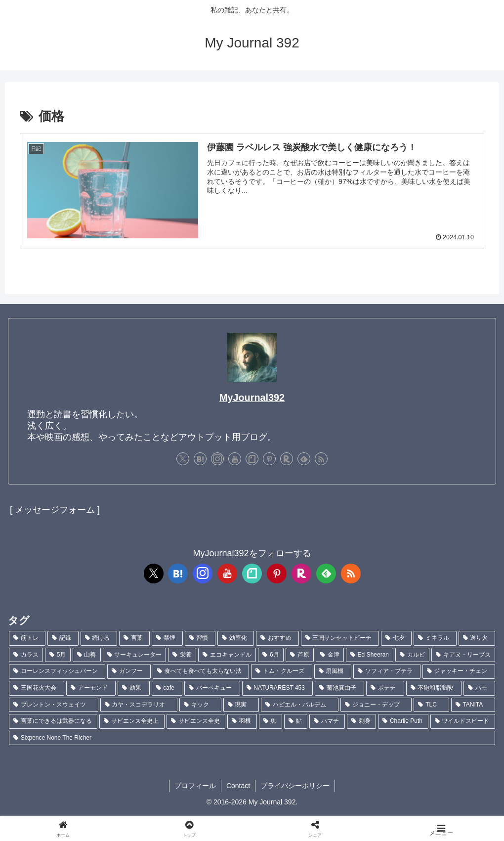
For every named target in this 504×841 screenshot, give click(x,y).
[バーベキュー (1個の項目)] (212, 688)
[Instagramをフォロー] (217, 459)
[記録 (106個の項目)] (63, 638)
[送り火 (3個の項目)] (477, 638)
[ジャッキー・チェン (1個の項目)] (459, 671)
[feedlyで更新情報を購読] (304, 459)
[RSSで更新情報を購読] (321, 459)
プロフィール (195, 786)
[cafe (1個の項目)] (167, 688)
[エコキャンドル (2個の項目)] (227, 655)
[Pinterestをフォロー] (269, 459)
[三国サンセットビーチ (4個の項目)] (340, 638)
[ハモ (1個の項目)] (479, 688)
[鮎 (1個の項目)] (296, 721)
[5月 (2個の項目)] (58, 655)
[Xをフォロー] (183, 459)
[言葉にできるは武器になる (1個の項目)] (53, 721)
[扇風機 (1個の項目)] (333, 671)
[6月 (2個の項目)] (271, 655)
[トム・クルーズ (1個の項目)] (281, 671)
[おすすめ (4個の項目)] (277, 638)
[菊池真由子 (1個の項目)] (339, 688)
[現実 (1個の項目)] (241, 705)
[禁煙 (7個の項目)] (167, 638)
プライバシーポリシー (295, 786)
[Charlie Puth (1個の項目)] (403, 721)
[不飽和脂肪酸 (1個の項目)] (434, 688)
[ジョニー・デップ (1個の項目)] (376, 705)
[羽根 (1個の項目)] (242, 721)
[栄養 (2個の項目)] (182, 655)
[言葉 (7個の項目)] (134, 638)
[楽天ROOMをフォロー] (287, 459)
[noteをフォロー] (252, 459)
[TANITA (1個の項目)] (473, 705)
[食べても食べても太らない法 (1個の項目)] (201, 671)
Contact (238, 786)
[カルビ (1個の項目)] (412, 655)
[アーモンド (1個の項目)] (91, 688)
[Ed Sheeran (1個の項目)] (370, 655)
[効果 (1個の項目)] (133, 688)
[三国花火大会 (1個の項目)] (37, 688)
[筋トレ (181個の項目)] (27, 638)
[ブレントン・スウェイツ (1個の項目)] (54, 705)
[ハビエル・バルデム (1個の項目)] (300, 705)
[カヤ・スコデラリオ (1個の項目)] (139, 705)
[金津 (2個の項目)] (330, 655)
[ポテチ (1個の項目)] (385, 688)
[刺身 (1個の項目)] (361, 721)
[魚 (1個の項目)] (271, 721)
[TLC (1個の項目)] (431, 705)
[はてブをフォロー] (200, 459)
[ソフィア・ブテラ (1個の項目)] (387, 671)
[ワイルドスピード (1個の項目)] (463, 721)
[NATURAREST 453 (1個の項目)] (278, 688)
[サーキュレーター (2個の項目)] (135, 655)
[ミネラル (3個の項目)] (435, 638)
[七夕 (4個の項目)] (396, 638)
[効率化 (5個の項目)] (236, 638)
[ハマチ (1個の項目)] (327, 721)
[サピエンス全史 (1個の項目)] (196, 721)
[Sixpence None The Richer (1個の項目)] (252, 738)
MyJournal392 (252, 398)
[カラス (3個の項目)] (26, 655)
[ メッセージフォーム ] (55, 510)
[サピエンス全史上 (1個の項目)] (132, 721)
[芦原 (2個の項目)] (300, 655)
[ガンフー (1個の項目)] (129, 671)
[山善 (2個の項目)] (87, 655)
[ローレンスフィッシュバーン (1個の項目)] (57, 671)
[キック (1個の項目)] (200, 705)
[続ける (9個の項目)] (99, 638)
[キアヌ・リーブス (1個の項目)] (463, 655)
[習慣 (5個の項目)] (200, 638)
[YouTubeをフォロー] (235, 459)
